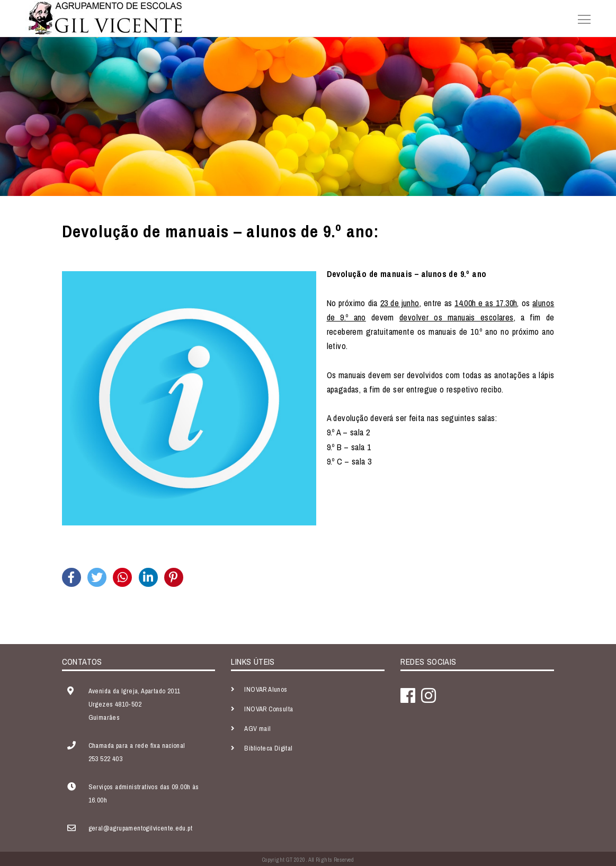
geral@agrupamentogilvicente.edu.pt (141, 828)
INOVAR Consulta (269, 709)
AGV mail (257, 729)
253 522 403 (105, 759)
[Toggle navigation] (581, 18)
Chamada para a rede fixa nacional (137, 746)
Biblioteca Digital (268, 748)
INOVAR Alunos (266, 689)
